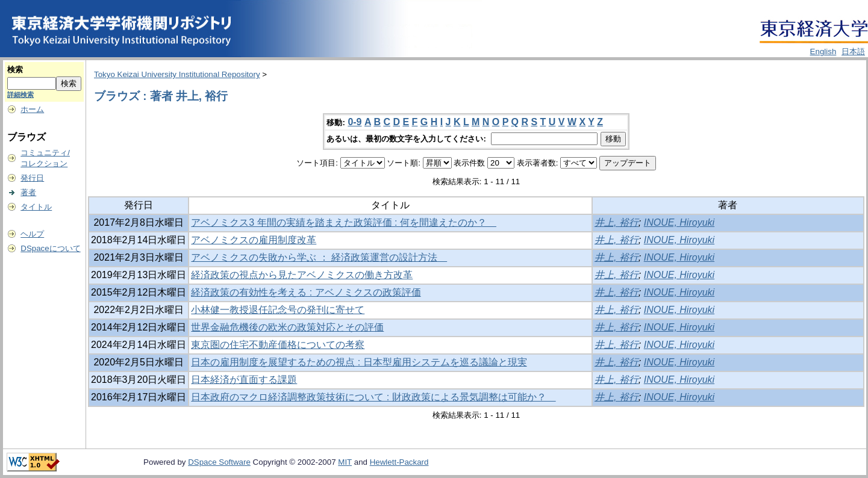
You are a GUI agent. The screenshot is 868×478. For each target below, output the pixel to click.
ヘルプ (32, 234)
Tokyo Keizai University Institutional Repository (177, 74)
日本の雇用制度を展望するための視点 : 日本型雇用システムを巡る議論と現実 (359, 362)
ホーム (32, 109)
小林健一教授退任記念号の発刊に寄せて (278, 310)
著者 (28, 192)
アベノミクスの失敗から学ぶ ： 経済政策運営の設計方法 (319, 257)
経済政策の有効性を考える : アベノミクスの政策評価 (306, 292)
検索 (15, 70)
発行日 (32, 178)
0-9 (354, 122)
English (823, 51)
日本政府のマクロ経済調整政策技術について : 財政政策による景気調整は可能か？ (373, 397)
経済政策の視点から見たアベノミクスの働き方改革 (302, 275)
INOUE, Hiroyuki (679, 222)
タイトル (36, 207)
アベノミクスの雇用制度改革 (254, 240)
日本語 (853, 51)
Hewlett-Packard (399, 462)
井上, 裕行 (617, 222)
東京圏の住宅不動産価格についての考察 (278, 345)
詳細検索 (20, 95)
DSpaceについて (50, 248)
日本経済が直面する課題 (244, 380)
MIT (345, 462)
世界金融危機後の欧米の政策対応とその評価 (287, 327)
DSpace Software (219, 462)
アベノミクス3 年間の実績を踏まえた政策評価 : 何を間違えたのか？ (344, 222)
